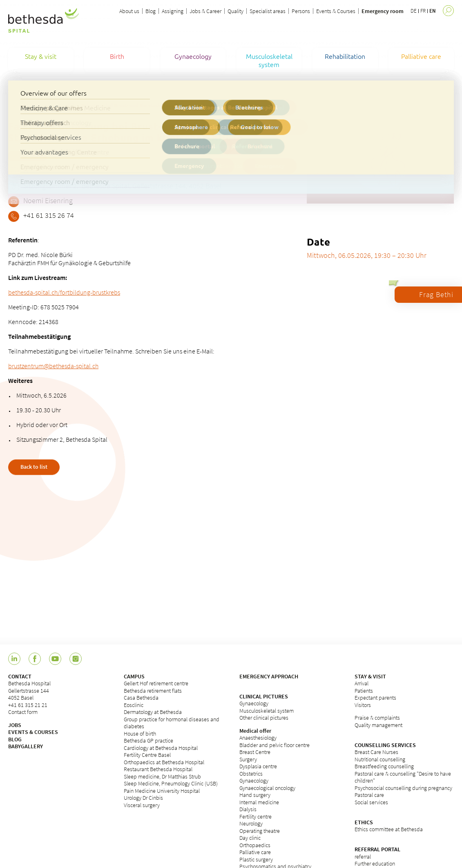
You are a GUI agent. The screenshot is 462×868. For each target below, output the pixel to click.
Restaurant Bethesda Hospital (158, 769)
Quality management (378, 725)
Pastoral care (369, 795)
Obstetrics (251, 774)
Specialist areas (268, 11)
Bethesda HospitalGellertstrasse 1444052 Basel (29, 690)
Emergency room (383, 11)
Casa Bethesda (141, 698)
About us (129, 11)
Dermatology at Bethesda (153, 712)
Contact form (23, 712)
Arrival (362, 683)
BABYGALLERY (26, 746)
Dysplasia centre (258, 766)
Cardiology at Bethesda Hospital (161, 748)
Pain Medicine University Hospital (162, 791)
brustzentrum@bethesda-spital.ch (53, 366)
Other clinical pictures (264, 718)
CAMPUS (134, 676)
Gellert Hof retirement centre (156, 683)
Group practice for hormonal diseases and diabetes (172, 723)
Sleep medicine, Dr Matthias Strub (162, 776)
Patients (364, 691)
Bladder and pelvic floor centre (275, 745)
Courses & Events (27, 105)
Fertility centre (256, 817)
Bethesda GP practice (148, 740)
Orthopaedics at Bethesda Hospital (164, 762)
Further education (375, 864)
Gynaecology (254, 703)
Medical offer (255, 731)
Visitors (363, 705)
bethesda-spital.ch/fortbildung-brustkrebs (64, 292)
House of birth (140, 734)
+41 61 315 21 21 (28, 705)
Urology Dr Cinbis (143, 798)
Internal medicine (259, 802)
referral (363, 857)
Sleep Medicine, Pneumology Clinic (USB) (171, 783)
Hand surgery (255, 795)
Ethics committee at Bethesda (389, 829)
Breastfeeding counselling (384, 766)
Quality (235, 11)
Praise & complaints (377, 718)
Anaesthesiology (258, 738)
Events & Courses (336, 11)
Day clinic (250, 838)
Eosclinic (134, 705)
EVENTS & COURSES (33, 732)
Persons (301, 11)
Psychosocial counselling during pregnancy (403, 788)
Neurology (251, 823)
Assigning (173, 11)
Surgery (248, 759)
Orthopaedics (255, 845)
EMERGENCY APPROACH (269, 676)
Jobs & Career (205, 11)
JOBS (15, 725)
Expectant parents (375, 698)
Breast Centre (255, 752)
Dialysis (248, 809)
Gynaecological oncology (267, 788)
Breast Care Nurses (376, 752)
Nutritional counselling (380, 759)
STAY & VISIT (370, 676)
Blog (151, 11)
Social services (371, 802)
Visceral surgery (142, 805)
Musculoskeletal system (267, 711)
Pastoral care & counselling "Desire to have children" (403, 777)
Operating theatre (260, 831)
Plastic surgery (256, 859)
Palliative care (255, 852)
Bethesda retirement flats (153, 691)
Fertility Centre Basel (147, 755)
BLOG (15, 739)
